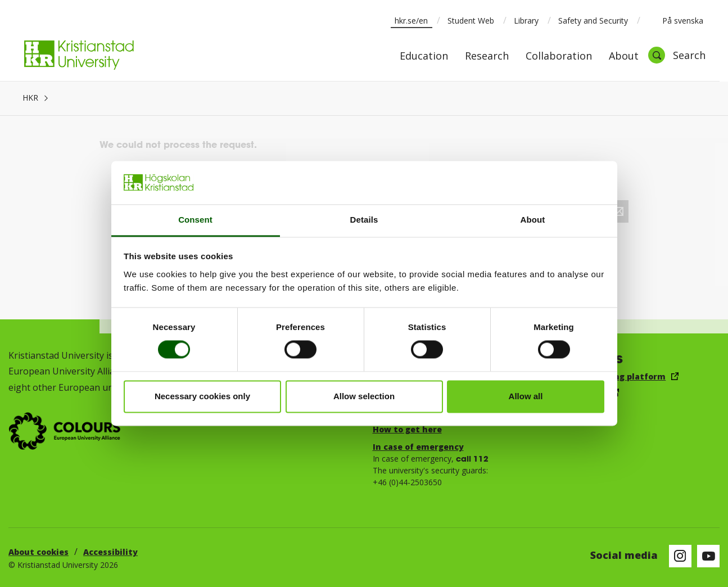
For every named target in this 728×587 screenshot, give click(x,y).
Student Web (471, 21)
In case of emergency (418, 447)
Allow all (526, 396)
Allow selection (364, 396)
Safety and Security (593, 21)
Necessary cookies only (202, 396)
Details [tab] (364, 220)
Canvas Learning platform (610, 376)
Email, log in (580, 393)
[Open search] (677, 55)
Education (424, 57)
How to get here (407, 429)
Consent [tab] (195, 220)
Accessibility (110, 552)
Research (487, 57)
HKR (30, 98)
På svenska (675, 20)
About (624, 57)
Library (526, 21)
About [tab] (533, 220)
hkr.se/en (411, 21)
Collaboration (559, 57)
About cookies (39, 552)
